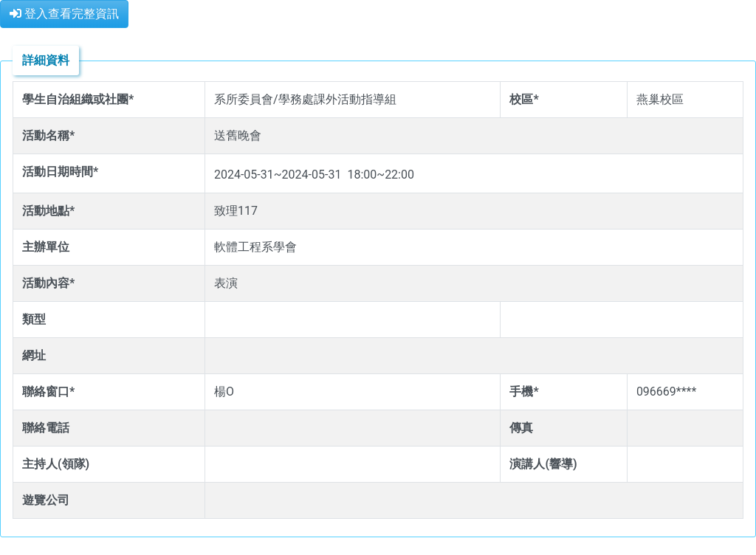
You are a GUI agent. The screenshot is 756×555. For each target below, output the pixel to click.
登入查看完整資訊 (64, 14)
